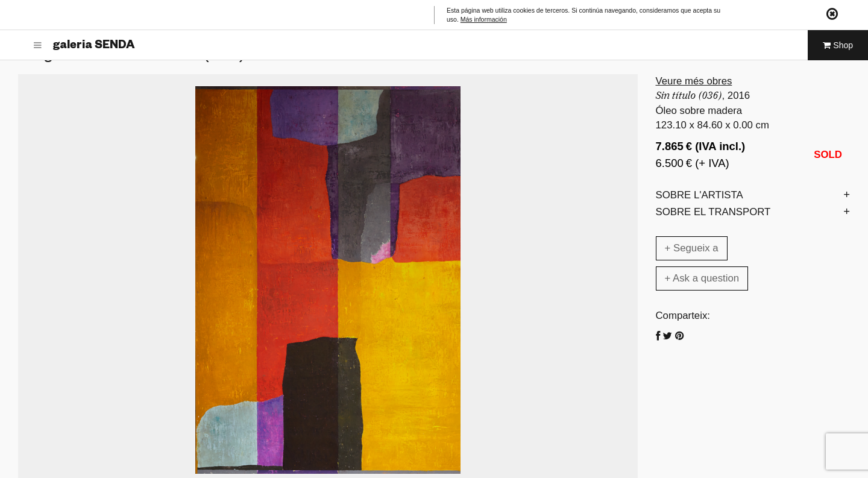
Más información (484, 19)
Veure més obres (694, 81)
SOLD (828, 155)
